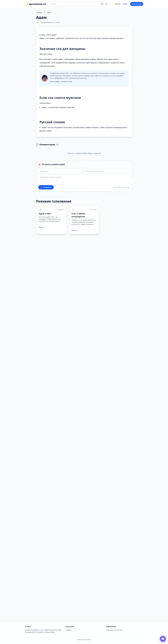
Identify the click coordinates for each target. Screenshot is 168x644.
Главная (39, 12)
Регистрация (137, 4)
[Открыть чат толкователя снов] (163, 639)
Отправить (46, 187)
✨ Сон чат (117, 4)
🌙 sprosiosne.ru (35, 4)
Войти (125, 4)
